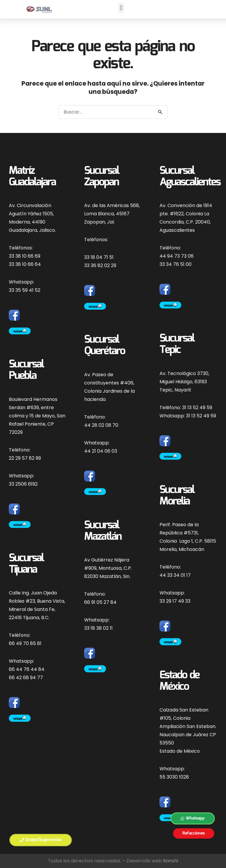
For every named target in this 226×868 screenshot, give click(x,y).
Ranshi (171, 861)
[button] (121, 8)
